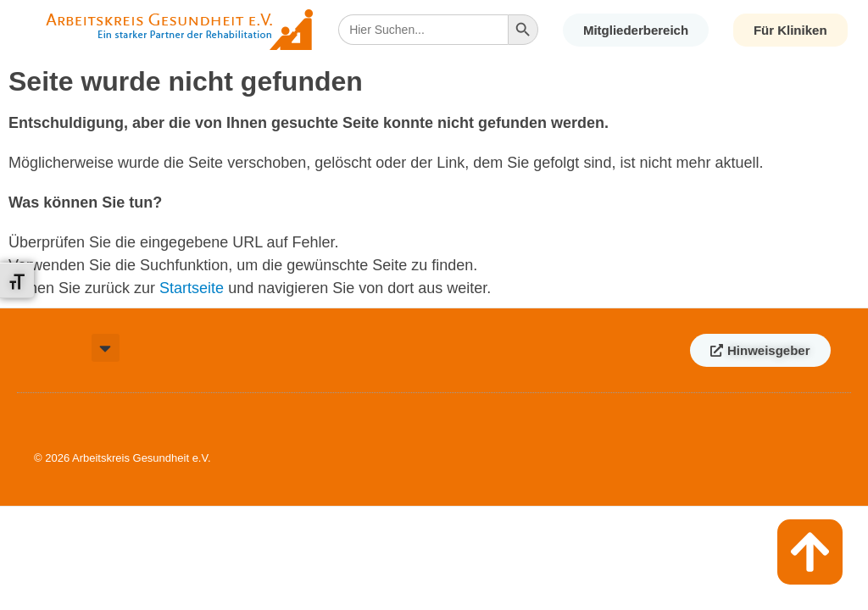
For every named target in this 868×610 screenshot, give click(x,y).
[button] (106, 348)
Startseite (192, 288)
